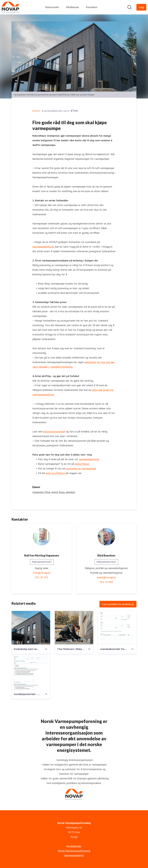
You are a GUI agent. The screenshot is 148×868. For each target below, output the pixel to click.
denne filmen (82, 464)
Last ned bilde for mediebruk (118, 604)
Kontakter (92, 7)
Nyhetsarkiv (52, 7)
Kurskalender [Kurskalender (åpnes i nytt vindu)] (74, 846)
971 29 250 (42, 577)
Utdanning (38, 492)
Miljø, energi (51, 492)
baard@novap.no (106, 577)
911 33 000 (106, 582)
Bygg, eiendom (67, 492)
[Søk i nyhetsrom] (129, 7)
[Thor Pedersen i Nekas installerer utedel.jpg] (74, 628)
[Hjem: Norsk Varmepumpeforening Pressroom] (10, 7)
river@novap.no (42, 573)
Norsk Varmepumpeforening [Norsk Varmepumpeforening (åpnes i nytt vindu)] (74, 851)
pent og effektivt (55, 473)
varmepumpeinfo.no (43, 247)
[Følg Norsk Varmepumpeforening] (141, 7)
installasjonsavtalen (54, 431)
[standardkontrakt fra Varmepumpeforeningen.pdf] (117, 628)
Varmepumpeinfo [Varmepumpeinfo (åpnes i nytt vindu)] (74, 855)
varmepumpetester (89, 459)
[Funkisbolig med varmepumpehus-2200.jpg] (31, 628)
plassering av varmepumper (81, 468)
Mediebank (72, 7)
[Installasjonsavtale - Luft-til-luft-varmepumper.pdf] (31, 673)
